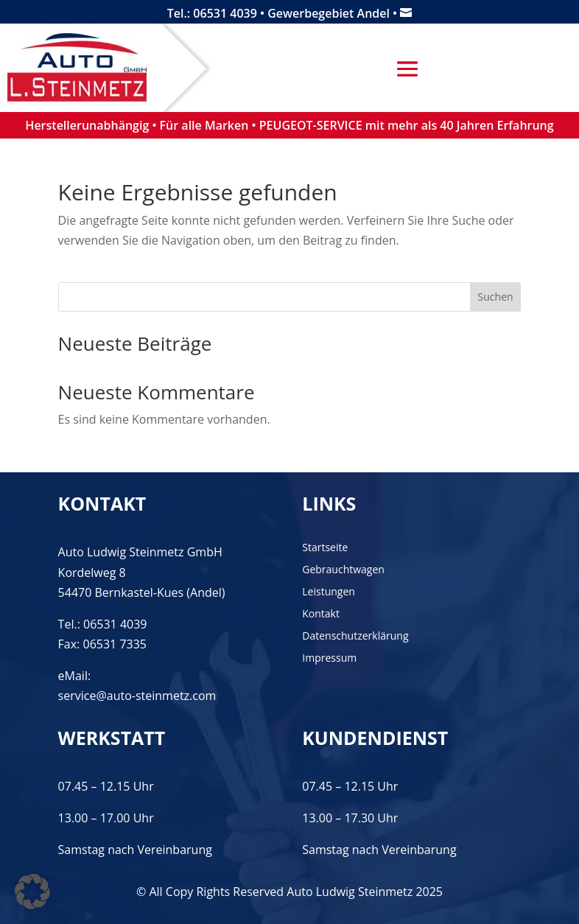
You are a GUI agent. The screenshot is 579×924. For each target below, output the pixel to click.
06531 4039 (115, 624)
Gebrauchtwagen (343, 570)
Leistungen (329, 592)
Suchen (496, 297)
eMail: (75, 676)
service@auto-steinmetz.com (137, 696)
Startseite (325, 548)
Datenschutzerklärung (355, 637)
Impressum (329, 659)
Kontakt (321, 615)
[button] (32, 892)
